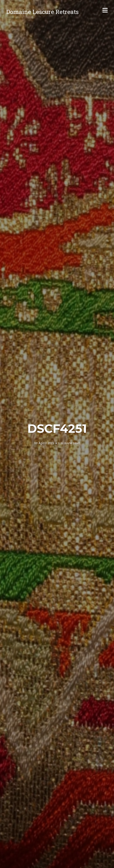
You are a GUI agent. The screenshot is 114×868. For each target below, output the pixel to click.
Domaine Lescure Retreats (42, 12)
